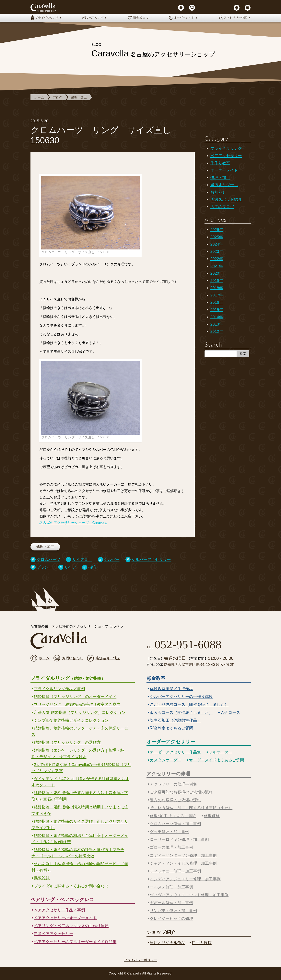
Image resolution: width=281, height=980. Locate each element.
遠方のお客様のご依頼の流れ (175, 800)
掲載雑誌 (42, 878)
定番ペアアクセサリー (53, 934)
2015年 (217, 310)
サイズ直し (82, 559)
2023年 (217, 251)
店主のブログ (222, 207)
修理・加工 (79, 97)
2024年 (217, 244)
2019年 (217, 281)
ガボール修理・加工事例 (171, 903)
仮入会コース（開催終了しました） (181, 712)
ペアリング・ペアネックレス (62, 899)
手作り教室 (220, 163)
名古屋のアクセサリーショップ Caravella (73, 523)
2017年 (217, 295)
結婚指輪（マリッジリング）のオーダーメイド (75, 697)
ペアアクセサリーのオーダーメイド (65, 918)
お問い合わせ (73, 658)
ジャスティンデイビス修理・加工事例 (183, 863)
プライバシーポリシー (141, 960)
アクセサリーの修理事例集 (173, 784)
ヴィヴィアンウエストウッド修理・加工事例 (189, 895)
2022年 (217, 259)
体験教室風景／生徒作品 (171, 689)
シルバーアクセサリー (151, 559)
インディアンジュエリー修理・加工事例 (185, 879)
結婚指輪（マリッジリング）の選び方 (67, 742)
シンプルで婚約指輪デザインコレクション (71, 720)
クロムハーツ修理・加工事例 (175, 824)
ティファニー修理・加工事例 (175, 871)
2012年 (217, 331)
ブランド (44, 567)
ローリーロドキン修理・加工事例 (179, 839)
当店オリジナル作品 (168, 943)
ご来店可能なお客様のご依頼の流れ (181, 792)
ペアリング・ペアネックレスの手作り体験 (71, 926)
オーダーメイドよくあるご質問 (217, 760)
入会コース (230, 712)
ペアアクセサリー (226, 156)
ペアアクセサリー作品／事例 (59, 910)
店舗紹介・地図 (108, 658)
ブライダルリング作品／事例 (59, 689)
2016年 (217, 302)
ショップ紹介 (161, 932)
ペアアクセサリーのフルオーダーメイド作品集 (75, 942)
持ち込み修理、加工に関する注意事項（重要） (191, 808)
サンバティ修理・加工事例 (173, 911)
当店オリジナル (224, 185)
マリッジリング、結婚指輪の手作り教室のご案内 (77, 704)
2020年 (217, 273)
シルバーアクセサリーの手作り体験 (181, 697)
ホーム (39, 97)
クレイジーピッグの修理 (171, 918)
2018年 (217, 288)
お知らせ (218, 192)
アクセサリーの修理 (168, 774)
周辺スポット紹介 (226, 199)
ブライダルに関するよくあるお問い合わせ (71, 886)
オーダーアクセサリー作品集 (175, 752)
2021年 (217, 266)
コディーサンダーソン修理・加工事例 (183, 855)
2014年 (217, 317)
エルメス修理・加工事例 (171, 887)
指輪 (92, 567)
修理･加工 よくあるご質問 (173, 816)
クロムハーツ (48, 559)
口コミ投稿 (202, 943)
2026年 (217, 230)
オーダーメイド (224, 170)
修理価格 (212, 816)
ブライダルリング (226, 148)
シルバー (112, 559)
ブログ (57, 97)
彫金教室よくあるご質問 (171, 728)
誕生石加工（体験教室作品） (175, 720)
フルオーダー (220, 752)
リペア (70, 567)
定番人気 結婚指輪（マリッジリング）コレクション (80, 712)
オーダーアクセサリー (171, 742)
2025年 (217, 237)
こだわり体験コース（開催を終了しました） (189, 704)
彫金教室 (156, 678)
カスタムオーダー (166, 760)
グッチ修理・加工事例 (170, 832)
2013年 (217, 324)
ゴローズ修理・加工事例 (171, 847)
